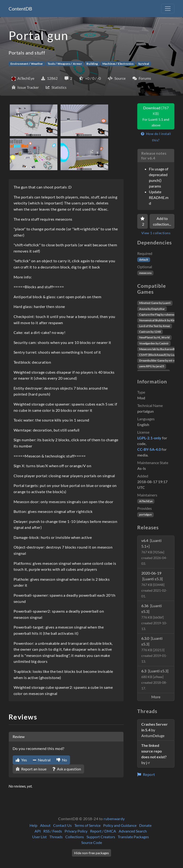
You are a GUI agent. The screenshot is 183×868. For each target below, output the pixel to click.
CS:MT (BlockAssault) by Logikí (159, 355)
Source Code (92, 842)
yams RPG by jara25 (152, 366)
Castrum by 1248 (150, 332)
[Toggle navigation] (168, 9)
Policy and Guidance (120, 825)
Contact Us (62, 825)
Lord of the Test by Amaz (155, 326)
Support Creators (101, 837)
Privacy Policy (76, 831)
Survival (144, 64)
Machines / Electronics (118, 64)
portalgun (145, 514)
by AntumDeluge (155, 730)
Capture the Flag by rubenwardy (159, 315)
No (62, 760)
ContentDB (20, 9)
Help (33, 825)
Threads (56, 837)
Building (92, 64)
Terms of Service (87, 825)
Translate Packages (133, 837)
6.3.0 (154, 650)
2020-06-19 (154, 584)
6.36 (154, 617)
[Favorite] (142, 221)
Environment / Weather (27, 64)
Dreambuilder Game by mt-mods (160, 360)
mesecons (145, 273)
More (156, 697)
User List (39, 837)
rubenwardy (114, 819)
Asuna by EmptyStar (152, 309)
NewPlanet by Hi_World (154, 337)
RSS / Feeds (53, 831)
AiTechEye (146, 501)
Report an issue (31, 769)
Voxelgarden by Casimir (154, 343)
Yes (21, 760)
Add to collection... (162, 221)
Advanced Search (133, 831)
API (38, 831)
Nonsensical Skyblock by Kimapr (160, 320)
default (144, 260)
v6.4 (154, 552)
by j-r (154, 754)
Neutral (42, 760)
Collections (75, 837)
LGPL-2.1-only (149, 438)
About (45, 825)
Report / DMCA (103, 831)
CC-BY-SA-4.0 (149, 449)
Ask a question (67, 769)
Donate (145, 825)
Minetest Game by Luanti (155, 303)
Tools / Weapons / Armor (65, 64)
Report (146, 774)
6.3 (155, 679)
